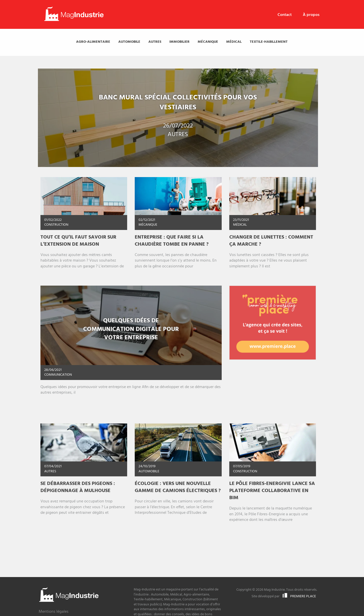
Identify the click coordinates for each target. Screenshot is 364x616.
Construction (56, 225)
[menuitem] (285, 15)
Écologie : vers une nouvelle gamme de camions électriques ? (178, 487)
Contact (285, 15)
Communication (58, 375)
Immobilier (179, 42)
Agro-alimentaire (93, 42)
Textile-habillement (269, 42)
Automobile (129, 42)
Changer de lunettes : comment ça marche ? (271, 241)
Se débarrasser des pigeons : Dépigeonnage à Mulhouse (78, 487)
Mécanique (208, 42)
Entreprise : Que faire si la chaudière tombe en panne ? (172, 241)
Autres (155, 42)
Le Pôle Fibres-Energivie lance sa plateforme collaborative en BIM (272, 491)
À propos (311, 15)
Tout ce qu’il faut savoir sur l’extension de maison (78, 241)
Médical (234, 42)
